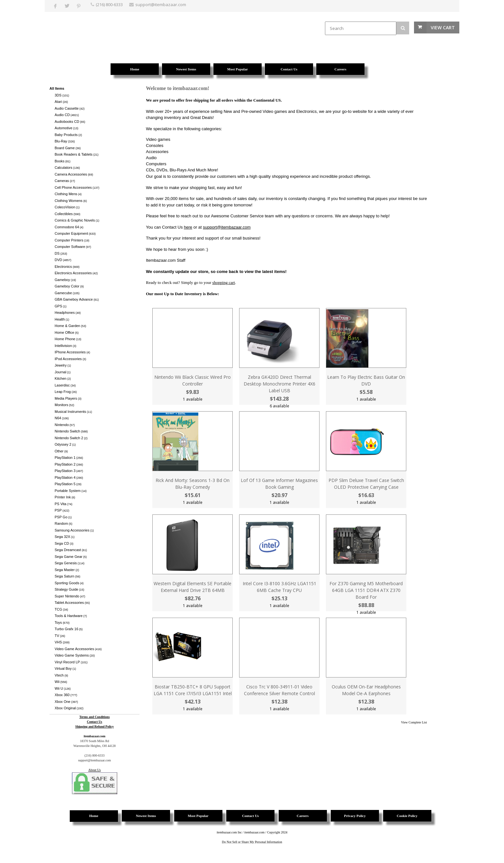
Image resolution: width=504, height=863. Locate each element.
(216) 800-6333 (109, 5)
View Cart (443, 27)
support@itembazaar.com (227, 227)
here (188, 227)
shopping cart (224, 282)
